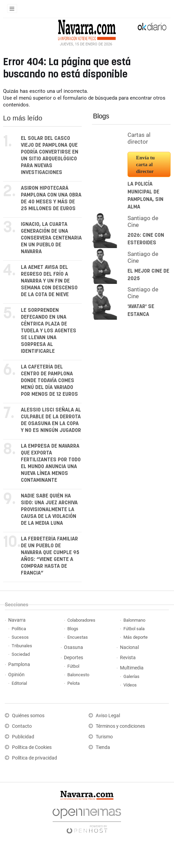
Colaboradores (81, 620)
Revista (128, 658)
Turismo (104, 737)
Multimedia (132, 668)
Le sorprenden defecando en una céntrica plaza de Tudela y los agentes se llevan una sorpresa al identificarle (49, 331)
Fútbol (73, 666)
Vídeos (130, 685)
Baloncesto (78, 675)
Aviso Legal (108, 716)
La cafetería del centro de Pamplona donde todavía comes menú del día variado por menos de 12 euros (49, 381)
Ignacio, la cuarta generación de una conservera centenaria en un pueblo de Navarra (51, 238)
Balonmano (134, 620)
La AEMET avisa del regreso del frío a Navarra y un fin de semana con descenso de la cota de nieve (49, 281)
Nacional (129, 647)
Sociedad (21, 654)
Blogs (101, 116)
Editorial (19, 683)
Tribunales (22, 646)
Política (19, 629)
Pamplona (19, 664)
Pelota (73, 683)
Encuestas (78, 637)
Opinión (16, 675)
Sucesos (20, 637)
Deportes (73, 658)
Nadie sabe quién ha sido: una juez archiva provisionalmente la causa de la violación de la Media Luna (49, 510)
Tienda (103, 747)
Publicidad (23, 737)
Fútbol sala (134, 629)
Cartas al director (139, 138)
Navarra (17, 620)
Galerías (131, 676)
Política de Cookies (32, 747)
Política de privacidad (35, 758)
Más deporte (136, 637)
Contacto (22, 726)
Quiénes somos (28, 716)
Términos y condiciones (120, 726)
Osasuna (73, 647)
